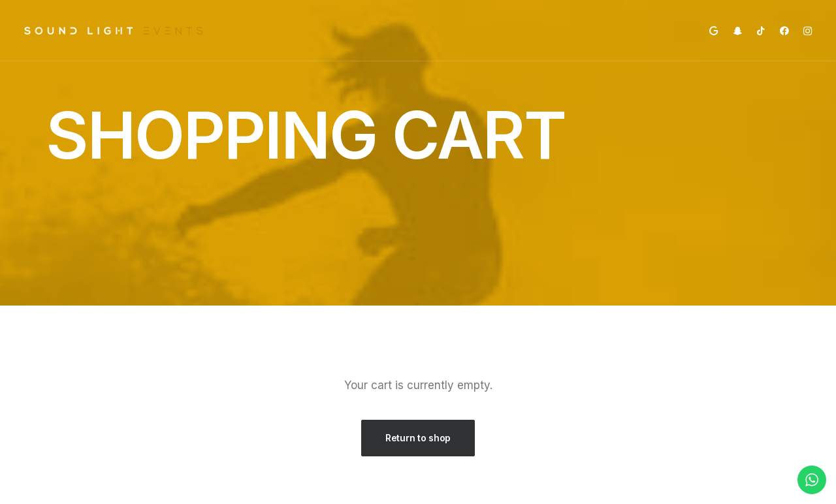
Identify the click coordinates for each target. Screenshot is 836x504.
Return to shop (418, 438)
